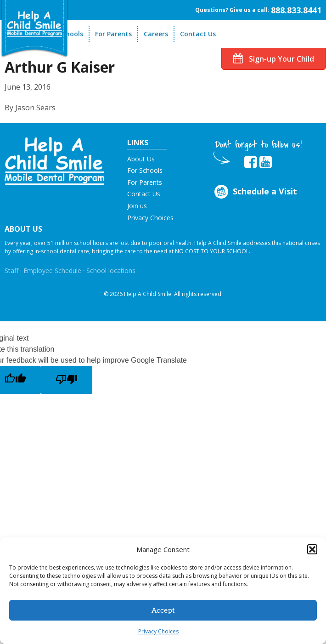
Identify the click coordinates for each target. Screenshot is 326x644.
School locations (111, 271)
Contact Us (198, 34)
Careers (156, 34)
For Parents (113, 34)
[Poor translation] (67, 380)
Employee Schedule (52, 271)
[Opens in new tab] (250, 162)
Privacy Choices (158, 631)
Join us (137, 206)
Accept (163, 610)
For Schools (145, 170)
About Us (141, 159)
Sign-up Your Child (274, 59)
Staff (11, 271)
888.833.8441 (296, 10)
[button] (312, 549)
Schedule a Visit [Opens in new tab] (255, 192)
